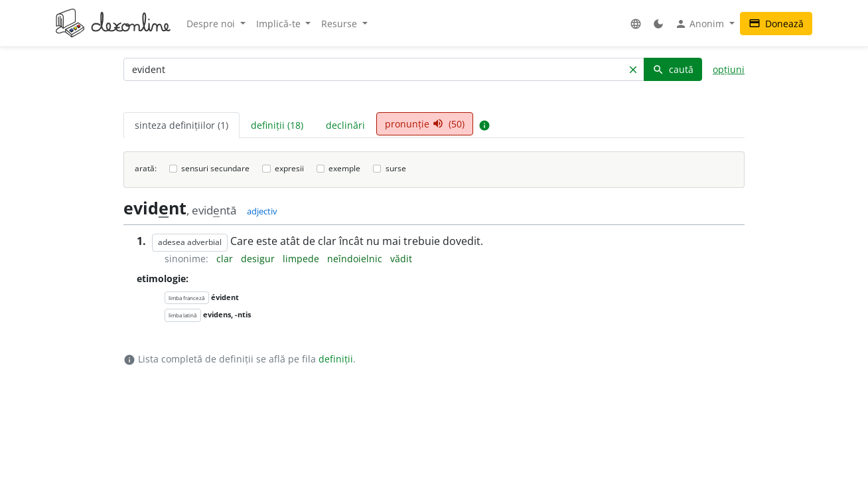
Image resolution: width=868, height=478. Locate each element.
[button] (636, 24)
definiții (336, 359)
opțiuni (729, 69)
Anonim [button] (701, 24)
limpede (302, 259)
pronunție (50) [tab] (425, 124)
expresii (289, 168)
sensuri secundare (215, 168)
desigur (259, 259)
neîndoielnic (356, 259)
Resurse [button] (340, 24)
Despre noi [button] (212, 24)
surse (396, 168)
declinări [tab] (345, 125)
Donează (776, 24)
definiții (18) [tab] (277, 125)
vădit (401, 259)
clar (226, 259)
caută (673, 69)
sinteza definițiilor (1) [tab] (181, 125)
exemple (344, 168)
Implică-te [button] (280, 24)
